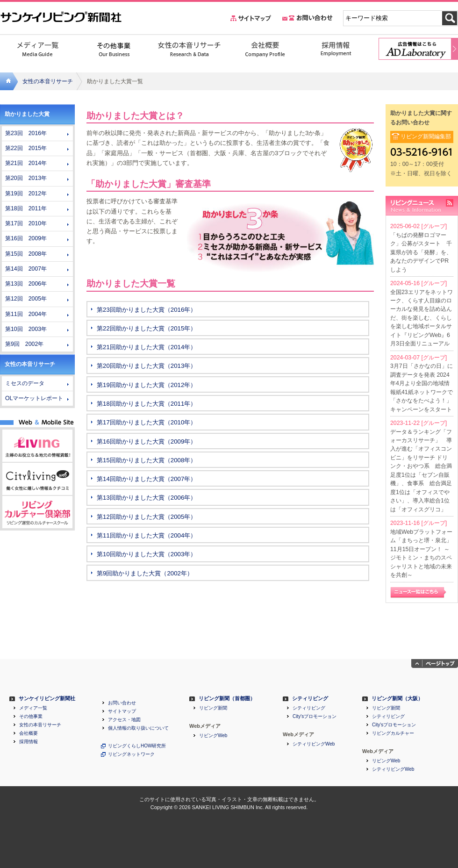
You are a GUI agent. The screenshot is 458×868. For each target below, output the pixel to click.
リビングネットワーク (131, 754)
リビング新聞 (213, 708)
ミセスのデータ (25, 383)
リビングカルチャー (393, 733)
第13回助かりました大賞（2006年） (147, 498)
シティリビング (310, 699)
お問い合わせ (122, 703)
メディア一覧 (33, 708)
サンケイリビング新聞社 (47, 699)
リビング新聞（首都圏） (227, 699)
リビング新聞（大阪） (397, 699)
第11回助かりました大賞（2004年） (147, 535)
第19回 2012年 (26, 194)
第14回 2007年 (26, 269)
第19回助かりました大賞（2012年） (147, 385)
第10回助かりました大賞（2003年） (147, 554)
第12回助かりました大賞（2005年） (147, 517)
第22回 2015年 (26, 148)
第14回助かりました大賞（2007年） (147, 479)
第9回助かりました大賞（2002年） (145, 573)
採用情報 (29, 742)
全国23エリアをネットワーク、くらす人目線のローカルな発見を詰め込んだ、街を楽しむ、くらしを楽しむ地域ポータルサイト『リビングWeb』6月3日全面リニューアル (422, 318)
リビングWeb (213, 736)
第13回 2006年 (26, 284)
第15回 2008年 (26, 254)
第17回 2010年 (26, 223)
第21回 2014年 (26, 163)
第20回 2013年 (26, 178)
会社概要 (29, 733)
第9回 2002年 (24, 344)
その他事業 (31, 717)
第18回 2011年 (26, 208)
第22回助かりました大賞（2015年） (147, 328)
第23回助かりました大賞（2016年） (147, 310)
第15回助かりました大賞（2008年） (147, 460)
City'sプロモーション (315, 717)
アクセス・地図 (124, 720)
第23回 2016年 (26, 133)
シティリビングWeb (314, 744)
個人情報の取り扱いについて (138, 728)
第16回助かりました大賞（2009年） (147, 441)
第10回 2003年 (26, 329)
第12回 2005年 (26, 299)
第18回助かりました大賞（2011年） (147, 404)
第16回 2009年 (26, 238)
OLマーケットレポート (34, 398)
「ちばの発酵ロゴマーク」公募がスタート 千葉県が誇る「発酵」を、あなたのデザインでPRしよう (421, 252)
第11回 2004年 (26, 314)
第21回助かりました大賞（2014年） (147, 347)
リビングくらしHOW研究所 (137, 746)
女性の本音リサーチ (48, 81)
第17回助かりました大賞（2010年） (147, 422)
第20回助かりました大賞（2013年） (147, 366)
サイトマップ (122, 711)
